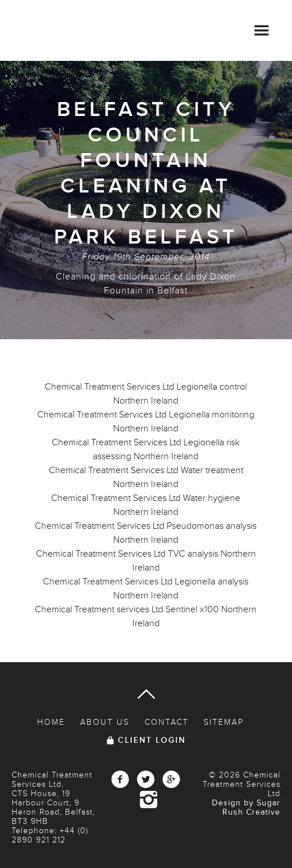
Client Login (152, 740)
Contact (167, 722)
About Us (105, 722)
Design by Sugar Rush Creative (246, 807)
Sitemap (224, 722)
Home (51, 722)
